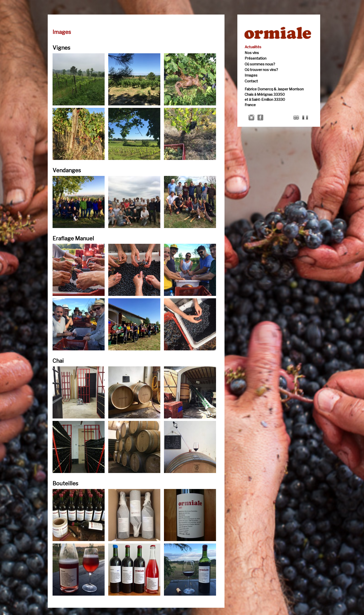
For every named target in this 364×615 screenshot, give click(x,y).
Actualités (253, 47)
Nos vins (252, 53)
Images (251, 75)
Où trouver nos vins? (261, 70)
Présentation (256, 58)
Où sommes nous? (260, 64)
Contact (251, 81)
